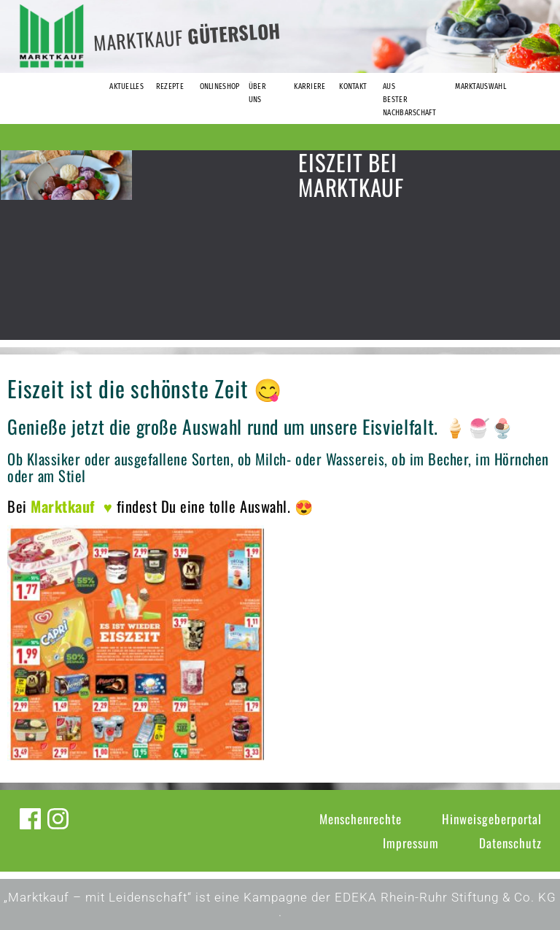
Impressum (411, 843)
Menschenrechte (361, 819)
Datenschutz (510, 843)
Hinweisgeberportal (492, 819)
